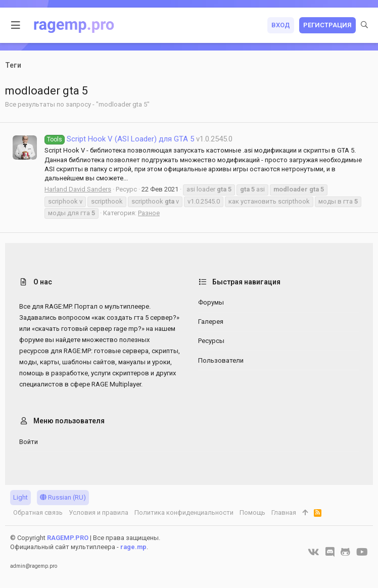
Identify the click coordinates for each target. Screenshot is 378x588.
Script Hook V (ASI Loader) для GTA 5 (119, 139)
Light (20, 497)
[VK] (314, 552)
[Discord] (330, 552)
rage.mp (133, 547)
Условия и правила (99, 512)
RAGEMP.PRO (68, 538)
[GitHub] (345, 552)
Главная (284, 512)
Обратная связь (38, 512)
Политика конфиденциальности (184, 512)
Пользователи (221, 360)
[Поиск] (364, 25)
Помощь (252, 512)
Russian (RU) (63, 497)
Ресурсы (211, 341)
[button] (16, 25)
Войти (29, 442)
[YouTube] (362, 552)
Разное (149, 213)
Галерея (211, 322)
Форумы (211, 302)
